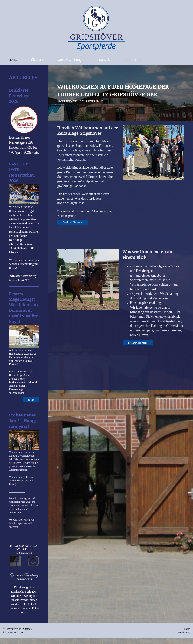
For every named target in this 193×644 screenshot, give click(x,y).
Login (187, 629)
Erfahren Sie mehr (72, 222)
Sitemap (28, 629)
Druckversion (12, 629)
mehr (31, 400)
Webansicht (184, 633)
